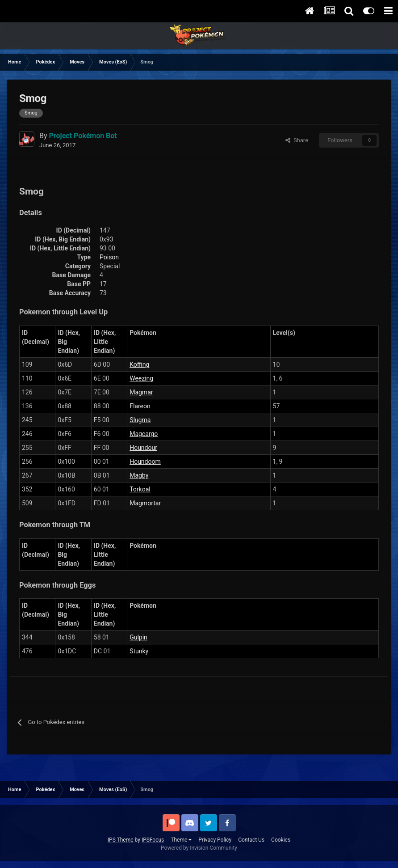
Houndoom (145, 462)
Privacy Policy (215, 840)
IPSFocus (153, 840)
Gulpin (138, 637)
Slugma (140, 420)
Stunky (139, 651)
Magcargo (144, 434)
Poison (109, 257)
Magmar (141, 392)
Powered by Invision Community (199, 848)
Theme (181, 840)
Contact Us (251, 840)
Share (297, 140)
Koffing (139, 364)
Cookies (281, 840)
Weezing (141, 378)
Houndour (143, 448)
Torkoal (140, 489)
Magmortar (145, 503)
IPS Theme (121, 840)
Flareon (140, 406)
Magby (139, 475)
